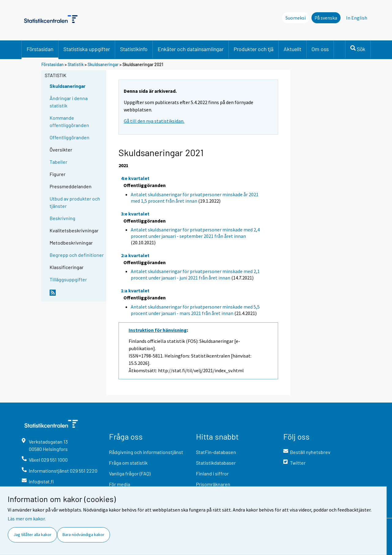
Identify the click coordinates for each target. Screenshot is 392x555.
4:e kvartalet (135, 178)
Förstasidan (40, 49)
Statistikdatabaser (216, 463)
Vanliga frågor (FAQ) (130, 473)
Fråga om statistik (128, 463)
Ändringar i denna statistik (69, 102)
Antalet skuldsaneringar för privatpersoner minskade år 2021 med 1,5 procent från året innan (195, 198)
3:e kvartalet (135, 214)
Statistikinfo (134, 49)
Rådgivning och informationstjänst (146, 452)
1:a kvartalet (135, 291)
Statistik (76, 64)
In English (357, 18)
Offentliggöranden (70, 137)
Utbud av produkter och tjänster (75, 202)
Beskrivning (62, 218)
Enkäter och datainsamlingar (191, 49)
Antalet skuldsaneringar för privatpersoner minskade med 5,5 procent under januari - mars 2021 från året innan (195, 310)
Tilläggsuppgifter (68, 279)
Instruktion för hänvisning (158, 330)
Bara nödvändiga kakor (83, 534)
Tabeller (58, 162)
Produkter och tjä (254, 49)
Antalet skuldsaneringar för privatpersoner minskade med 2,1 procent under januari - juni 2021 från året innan (195, 274)
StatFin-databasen (216, 452)
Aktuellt (292, 49)
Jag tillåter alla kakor (32, 534)
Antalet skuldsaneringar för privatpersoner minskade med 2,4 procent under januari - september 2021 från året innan (195, 233)
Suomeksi (296, 18)
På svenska (326, 18)
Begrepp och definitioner (77, 255)
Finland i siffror (212, 473)
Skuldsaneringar (103, 64)
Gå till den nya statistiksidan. (154, 121)
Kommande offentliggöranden (69, 121)
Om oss (320, 49)
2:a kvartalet (135, 255)
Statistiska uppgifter (87, 49)
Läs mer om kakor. (27, 519)
